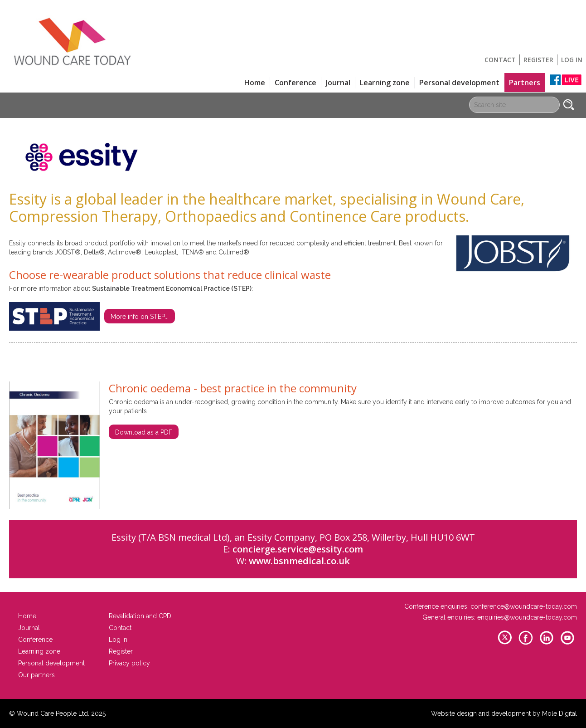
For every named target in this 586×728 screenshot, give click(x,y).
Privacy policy (129, 663)
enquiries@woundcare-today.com (527, 617)
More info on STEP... (140, 317)
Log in (572, 60)
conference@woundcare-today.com (524, 606)
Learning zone (385, 83)
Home (255, 83)
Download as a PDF (144, 432)
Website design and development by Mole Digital (504, 713)
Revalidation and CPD (140, 616)
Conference (295, 83)
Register (538, 60)
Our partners (36, 675)
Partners (525, 83)
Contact (500, 60)
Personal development (459, 83)
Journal (338, 83)
